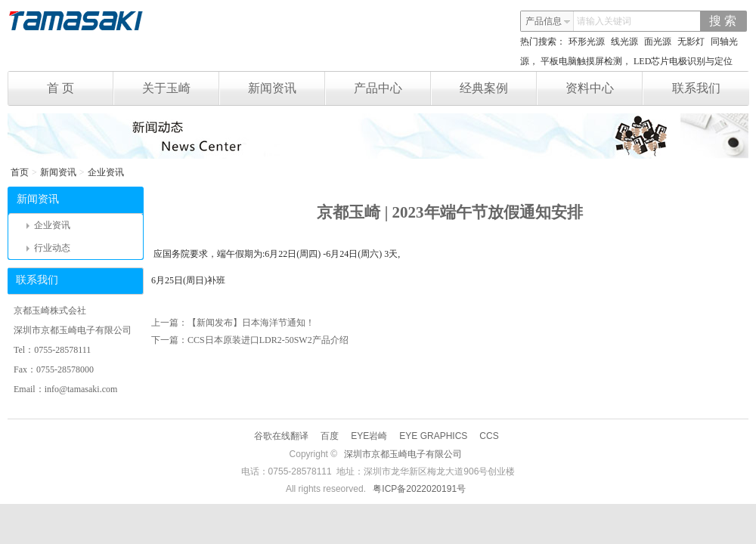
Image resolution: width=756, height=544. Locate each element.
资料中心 (604, 88)
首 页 (81, 88)
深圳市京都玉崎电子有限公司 (403, 454)
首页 (20, 172)
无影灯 (691, 42)
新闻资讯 (287, 88)
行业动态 (48, 248)
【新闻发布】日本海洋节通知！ (251, 323)
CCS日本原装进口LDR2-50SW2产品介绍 (268, 340)
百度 (330, 436)
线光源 (624, 42)
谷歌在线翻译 (281, 436)
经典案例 (499, 88)
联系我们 (696, 88)
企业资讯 (106, 172)
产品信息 (548, 21)
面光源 (658, 42)
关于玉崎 (181, 88)
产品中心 (393, 88)
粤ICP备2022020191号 (419, 489)
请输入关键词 (604, 21)
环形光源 (587, 42)
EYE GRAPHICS (433, 436)
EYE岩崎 (369, 436)
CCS (489, 436)
